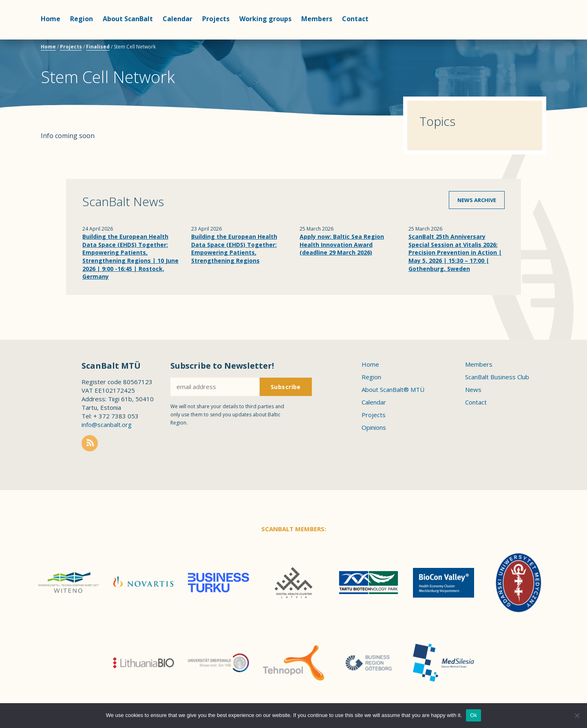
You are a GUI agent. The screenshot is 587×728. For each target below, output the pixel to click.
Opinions (374, 427)
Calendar (178, 19)
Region (82, 19)
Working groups (265, 19)
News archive (477, 200)
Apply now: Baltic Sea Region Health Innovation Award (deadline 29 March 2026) (342, 244)
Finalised (98, 47)
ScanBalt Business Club (497, 377)
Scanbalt (526, 39)
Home (51, 19)
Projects (216, 19)
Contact (355, 19)
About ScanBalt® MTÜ (393, 389)
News (473, 389)
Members (317, 19)
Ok (473, 715)
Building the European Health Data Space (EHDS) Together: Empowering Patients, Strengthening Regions (234, 249)
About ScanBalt (128, 19)
